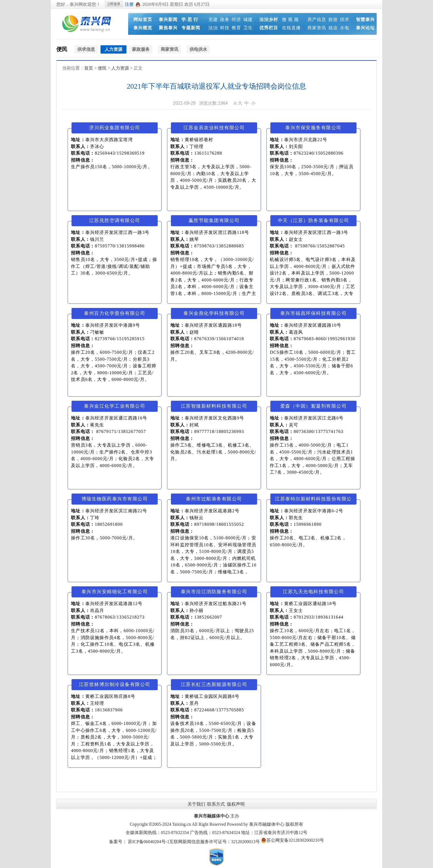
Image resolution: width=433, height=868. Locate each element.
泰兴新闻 (168, 19)
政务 (225, 19)
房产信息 (317, 19)
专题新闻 (191, 28)
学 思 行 (190, 19)
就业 (333, 28)
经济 (236, 19)
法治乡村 (269, 19)
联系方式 (216, 804)
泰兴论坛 (365, 28)
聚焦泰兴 (168, 28)
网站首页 (143, 19)
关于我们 (196, 804)
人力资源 (120, 68)
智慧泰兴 (365, 19)
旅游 (333, 19)
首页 (89, 68)
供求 (345, 19)
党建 (213, 19)
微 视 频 (290, 19)
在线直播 (291, 28)
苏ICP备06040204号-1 (149, 842)
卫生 (248, 28)
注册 (129, 4)
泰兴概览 (143, 28)
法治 (213, 28)
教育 (236, 28)
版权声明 (236, 804)
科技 (225, 28)
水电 (345, 28)
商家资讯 (317, 28)
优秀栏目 (269, 28)
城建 (248, 19)
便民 (62, 49)
